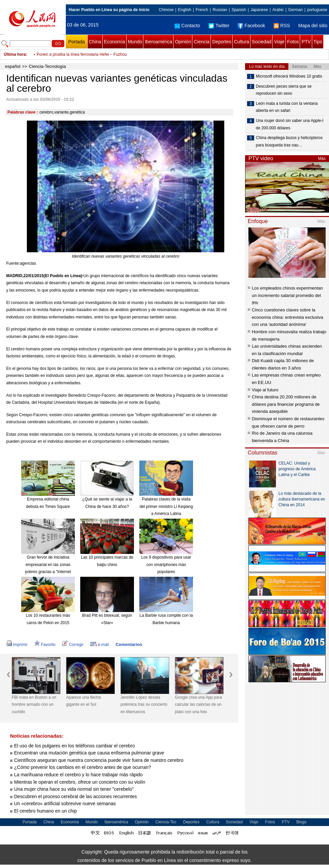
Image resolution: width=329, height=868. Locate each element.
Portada (76, 42)
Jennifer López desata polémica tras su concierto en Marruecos (144, 705)
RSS (282, 26)
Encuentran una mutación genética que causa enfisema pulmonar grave (89, 753)
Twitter (219, 26)
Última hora (15, 54)
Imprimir (17, 645)
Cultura (242, 42)
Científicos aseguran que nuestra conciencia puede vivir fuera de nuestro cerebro (99, 760)
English (184, 10)
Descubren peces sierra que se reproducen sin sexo (284, 90)
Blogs (301, 822)
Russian (220, 10)
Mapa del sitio (313, 26)
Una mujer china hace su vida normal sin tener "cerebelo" (74, 789)
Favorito (45, 645)
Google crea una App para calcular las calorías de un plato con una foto (198, 705)
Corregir (73, 645)
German (295, 10)
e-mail (100, 645)
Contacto (187, 26)
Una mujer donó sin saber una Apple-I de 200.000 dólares (290, 124)
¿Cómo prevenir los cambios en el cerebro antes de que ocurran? (83, 767)
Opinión (183, 42)
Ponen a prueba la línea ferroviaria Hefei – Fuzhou (82, 54)
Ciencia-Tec (166, 822)
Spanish (239, 10)
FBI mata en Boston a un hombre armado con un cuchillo (34, 705)
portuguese (317, 10)
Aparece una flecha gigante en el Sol (83, 701)
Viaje (279, 42)
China (95, 42)
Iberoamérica (158, 42)
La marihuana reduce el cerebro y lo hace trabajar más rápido (78, 775)
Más (322, 159)
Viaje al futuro (265, 390)
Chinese (166, 10)
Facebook (251, 26)
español (13, 66)
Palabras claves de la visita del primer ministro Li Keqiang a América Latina (166, 506)
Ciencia (202, 42)
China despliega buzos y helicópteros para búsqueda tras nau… (289, 141)
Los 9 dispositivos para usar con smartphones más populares (166, 565)
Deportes (222, 42)
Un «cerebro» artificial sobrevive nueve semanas (65, 804)
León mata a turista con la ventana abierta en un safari (287, 107)
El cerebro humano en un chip (45, 811)
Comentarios (129, 644)
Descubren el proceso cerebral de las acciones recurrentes (76, 796)
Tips (318, 42)
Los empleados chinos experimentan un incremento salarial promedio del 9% (287, 295)
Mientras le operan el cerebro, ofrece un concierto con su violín (80, 782)
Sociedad (262, 42)
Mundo (135, 42)
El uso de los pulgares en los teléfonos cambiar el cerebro (75, 746)
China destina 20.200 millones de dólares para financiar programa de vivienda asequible (286, 404)
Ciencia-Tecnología (48, 66)
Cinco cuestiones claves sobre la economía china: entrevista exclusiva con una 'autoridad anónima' (287, 317)
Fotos (293, 42)
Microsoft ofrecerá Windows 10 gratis (289, 76)
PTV (306, 42)
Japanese (259, 10)
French (202, 10)
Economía (115, 42)
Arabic (278, 10)
